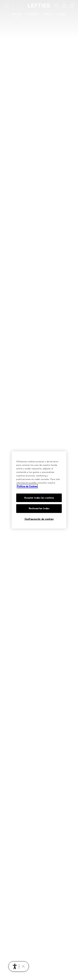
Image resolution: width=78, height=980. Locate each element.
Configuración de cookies (39, 519)
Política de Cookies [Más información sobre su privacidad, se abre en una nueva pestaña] (27, 486)
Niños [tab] (48, 14)
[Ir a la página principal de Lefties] (39, 6)
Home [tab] (62, 14)
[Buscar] (57, 6)
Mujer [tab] (17, 14)
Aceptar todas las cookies (39, 498)
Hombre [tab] (33, 14)
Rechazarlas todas (39, 508)
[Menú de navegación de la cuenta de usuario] (64, 6)
